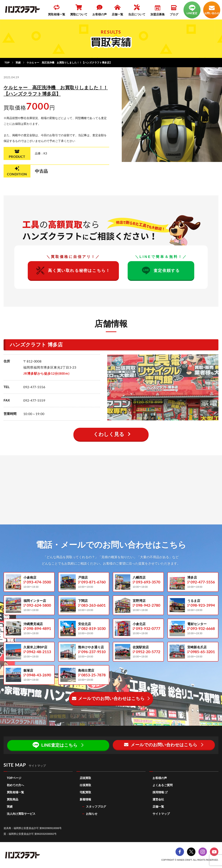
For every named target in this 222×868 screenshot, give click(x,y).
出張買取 (85, 785)
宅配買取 (85, 792)
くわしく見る (109, 434)
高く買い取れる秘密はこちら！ (73, 271)
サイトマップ (161, 814)
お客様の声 (160, 778)
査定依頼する (161, 271)
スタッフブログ (96, 807)
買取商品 (13, 800)
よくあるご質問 (163, 785)
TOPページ (14, 778)
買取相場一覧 (15, 792)
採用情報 (160, 792)
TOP (7, 63)
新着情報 (85, 800)
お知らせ (92, 814)
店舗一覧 (158, 807)
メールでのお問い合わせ (108, 699)
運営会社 (158, 800)
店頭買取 (85, 778)
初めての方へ (15, 785)
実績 (18, 63)
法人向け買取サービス (21, 814)
